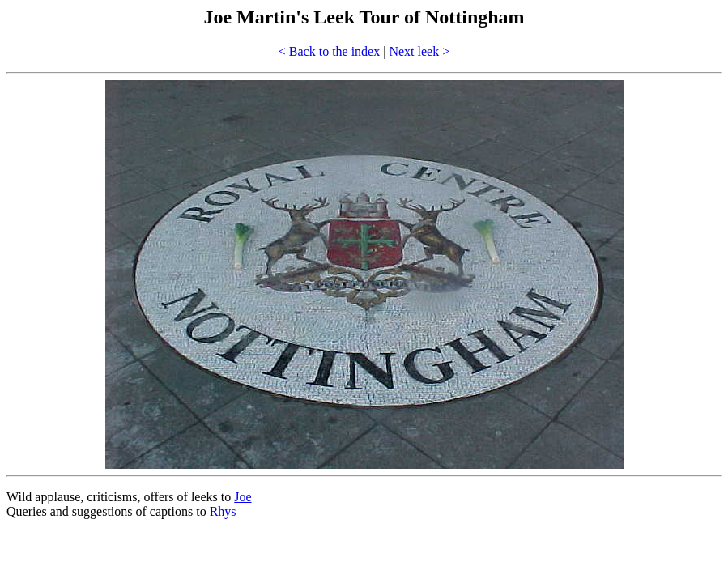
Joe (243, 497)
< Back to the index (329, 51)
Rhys (223, 511)
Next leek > (419, 51)
